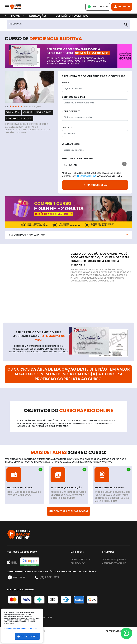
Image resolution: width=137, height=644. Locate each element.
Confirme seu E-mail (73, 97)
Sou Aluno (121, 7)
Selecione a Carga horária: (78, 159)
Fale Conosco (96, 7)
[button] (124, 165)
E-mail (65, 83)
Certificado (79, 564)
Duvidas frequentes (110, 562)
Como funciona (82, 560)
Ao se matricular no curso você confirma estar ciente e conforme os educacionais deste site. (92, 175)
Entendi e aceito (27, 636)
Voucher (67, 128)
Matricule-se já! (95, 185)
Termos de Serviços (86, 176)
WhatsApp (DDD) (71, 144)
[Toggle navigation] (7, 7)
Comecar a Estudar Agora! (68, 512)
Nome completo (71, 111)
